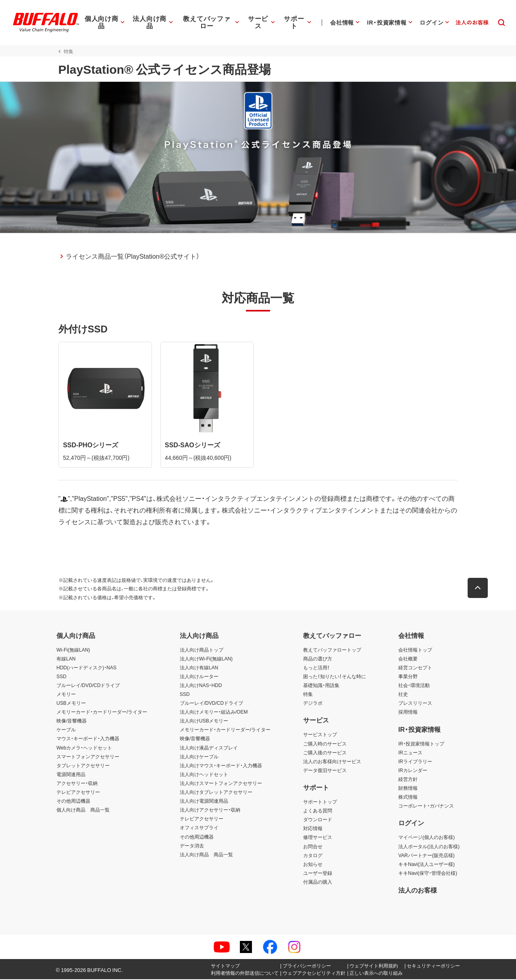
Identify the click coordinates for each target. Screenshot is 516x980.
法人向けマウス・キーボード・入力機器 (221, 766)
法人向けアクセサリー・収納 (210, 810)
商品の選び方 (318, 659)
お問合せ (313, 847)
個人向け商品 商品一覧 (83, 810)
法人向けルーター (199, 677)
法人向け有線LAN (199, 668)
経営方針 (408, 780)
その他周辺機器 (73, 801)
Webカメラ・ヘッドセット (84, 748)
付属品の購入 (318, 882)
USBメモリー (71, 704)
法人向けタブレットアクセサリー (216, 793)
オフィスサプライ (199, 828)
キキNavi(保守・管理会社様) (428, 874)
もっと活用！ (316, 668)
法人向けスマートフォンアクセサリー (221, 784)
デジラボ (313, 704)
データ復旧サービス (325, 771)
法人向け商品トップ (202, 650)
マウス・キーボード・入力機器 (88, 739)
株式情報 (408, 797)
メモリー (66, 695)
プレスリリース (415, 704)
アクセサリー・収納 (77, 784)
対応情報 (313, 829)
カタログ (313, 856)
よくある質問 (318, 811)
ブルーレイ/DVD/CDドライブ (88, 686)
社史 (403, 695)
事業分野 (408, 677)
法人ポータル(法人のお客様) (429, 847)
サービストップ (320, 735)
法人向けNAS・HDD (201, 686)
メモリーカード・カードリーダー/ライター (102, 712)
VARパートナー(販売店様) (427, 856)
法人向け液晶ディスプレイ (209, 748)
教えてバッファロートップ (332, 650)
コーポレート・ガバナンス (426, 806)
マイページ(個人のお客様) (427, 838)
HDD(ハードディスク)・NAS (86, 668)
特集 (308, 695)
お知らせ (313, 865)
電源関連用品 (71, 775)
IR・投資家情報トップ (421, 744)
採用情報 (408, 712)
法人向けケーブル (199, 757)
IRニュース (410, 753)
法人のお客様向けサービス (332, 762)
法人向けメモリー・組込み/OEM (214, 712)
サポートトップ (320, 802)
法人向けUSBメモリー (204, 721)
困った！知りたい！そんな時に (335, 677)
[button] (480, 589)
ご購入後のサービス (325, 753)
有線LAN (66, 659)
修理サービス (318, 838)
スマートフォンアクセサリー (88, 757)
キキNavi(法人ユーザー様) (427, 865)
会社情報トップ (415, 650)
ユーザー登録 (318, 874)
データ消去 (192, 846)
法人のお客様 (418, 891)
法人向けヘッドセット (204, 775)
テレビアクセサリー (78, 793)
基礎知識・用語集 (321, 686)
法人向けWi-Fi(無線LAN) (206, 659)
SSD (61, 677)
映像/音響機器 (72, 721)
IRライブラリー (415, 762)
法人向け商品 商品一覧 (206, 855)
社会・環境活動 (414, 686)
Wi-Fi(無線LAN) (73, 650)
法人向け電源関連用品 (204, 801)
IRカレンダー (413, 771)
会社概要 (408, 659)
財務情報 (408, 789)
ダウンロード (318, 820)
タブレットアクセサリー (83, 766)
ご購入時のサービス (325, 744)
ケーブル (66, 731)
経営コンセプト (415, 668)
